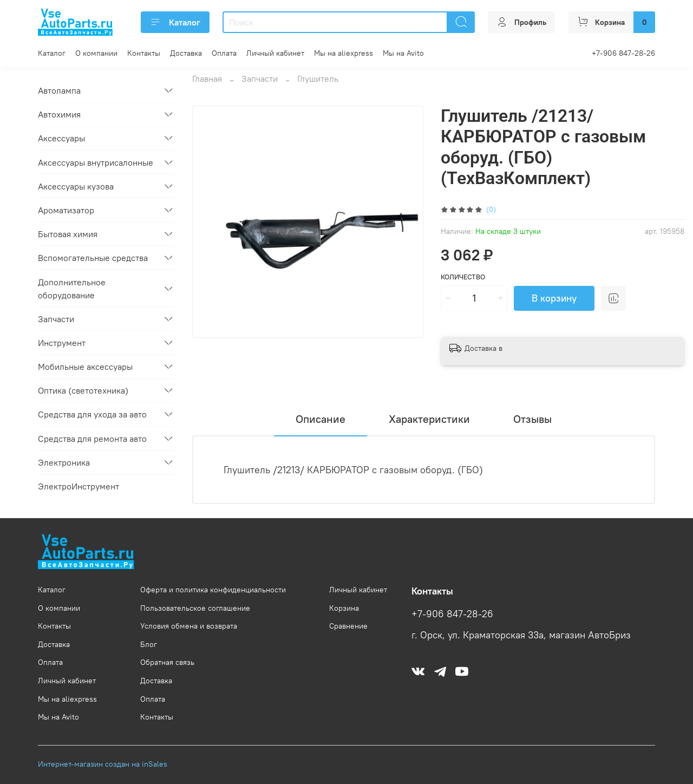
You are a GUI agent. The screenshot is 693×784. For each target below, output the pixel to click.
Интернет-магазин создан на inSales (103, 764)
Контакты (144, 53)
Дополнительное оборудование (72, 289)
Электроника (64, 462)
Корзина (344, 608)
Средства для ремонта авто (92, 439)
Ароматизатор (66, 210)
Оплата (224, 53)
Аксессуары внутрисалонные (96, 162)
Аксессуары (61, 138)
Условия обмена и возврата (189, 626)
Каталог (175, 22)
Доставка (186, 53)
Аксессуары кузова (76, 186)
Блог (149, 644)
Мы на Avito (403, 53)
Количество (463, 277)
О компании (96, 53)
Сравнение (348, 626)
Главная (207, 79)
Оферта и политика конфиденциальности (213, 590)
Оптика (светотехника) (83, 390)
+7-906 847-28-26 (623, 53)
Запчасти (260, 79)
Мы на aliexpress (344, 53)
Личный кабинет (275, 53)
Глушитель (318, 79)
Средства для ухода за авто (92, 414)
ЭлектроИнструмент (79, 486)
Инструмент (62, 343)
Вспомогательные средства (93, 258)
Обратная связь (167, 662)
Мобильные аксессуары (85, 367)
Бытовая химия (68, 234)
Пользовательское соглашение (195, 608)
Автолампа (59, 90)
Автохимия (59, 114)
